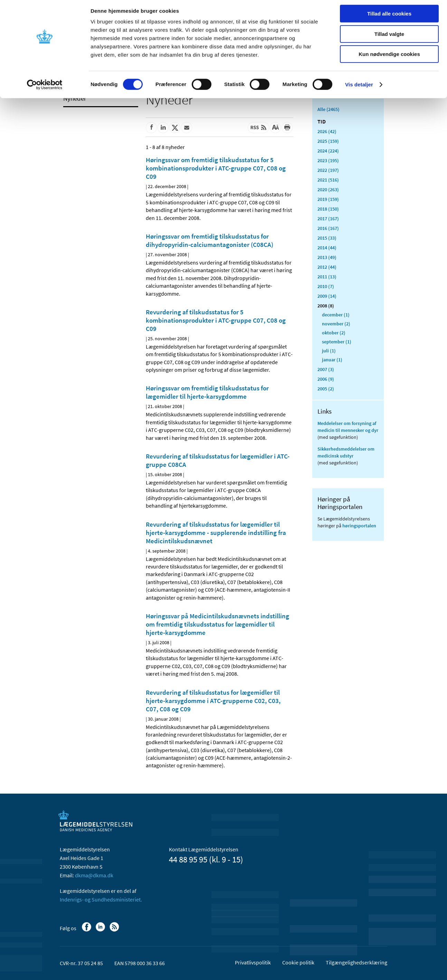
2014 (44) (327, 248)
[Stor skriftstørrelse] (275, 128)
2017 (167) (328, 219)
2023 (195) (328, 160)
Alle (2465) (329, 109)
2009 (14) (327, 296)
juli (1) (329, 351)
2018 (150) (328, 209)
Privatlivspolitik (253, 962)
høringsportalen (359, 526)
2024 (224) (328, 151)
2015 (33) (327, 238)
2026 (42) (327, 131)
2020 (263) (328, 189)
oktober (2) (334, 333)
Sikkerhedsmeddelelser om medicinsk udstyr (346, 452)
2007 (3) (326, 369)
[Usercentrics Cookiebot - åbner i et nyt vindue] (45, 88)
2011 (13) (327, 277)
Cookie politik (298, 962)
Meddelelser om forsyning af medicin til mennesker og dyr (348, 427)
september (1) (337, 342)
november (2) (336, 324)
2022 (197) (328, 170)
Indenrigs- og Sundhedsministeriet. (101, 899)
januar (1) (332, 360)
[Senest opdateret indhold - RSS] (258, 128)
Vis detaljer (359, 88)
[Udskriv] (287, 128)
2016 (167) (328, 228)
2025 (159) (328, 141)
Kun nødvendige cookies (389, 58)
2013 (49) (327, 257)
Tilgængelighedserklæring (356, 962)
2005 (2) (326, 389)
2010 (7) (326, 286)
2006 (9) (326, 379)
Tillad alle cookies (389, 17)
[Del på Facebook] (151, 128)
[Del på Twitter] (175, 128)
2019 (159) (328, 199)
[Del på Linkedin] (163, 128)
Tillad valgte (389, 38)
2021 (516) (328, 180)
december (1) (336, 315)
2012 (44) (327, 267)
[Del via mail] (187, 128)
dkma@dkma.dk (94, 875)
